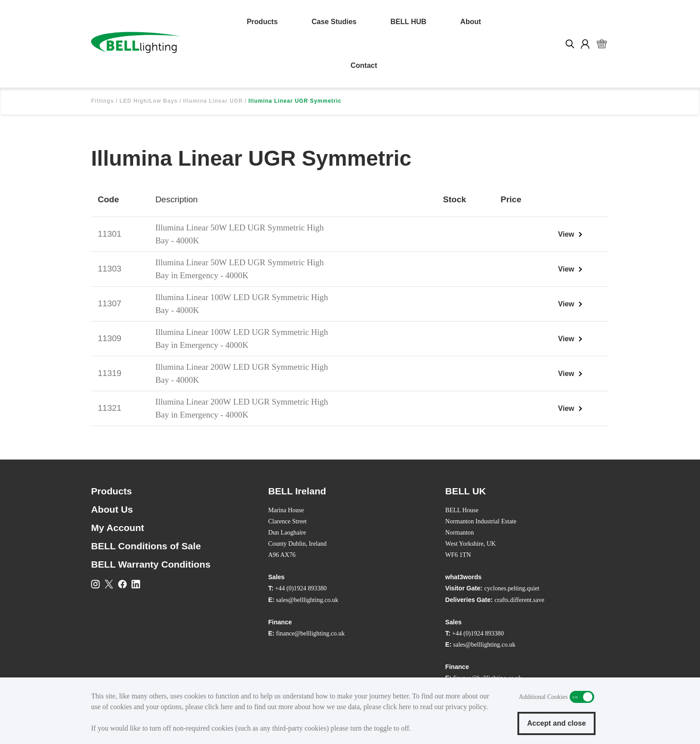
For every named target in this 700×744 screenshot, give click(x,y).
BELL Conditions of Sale (146, 546)
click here (219, 707)
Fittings (102, 101)
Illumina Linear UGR (213, 101)
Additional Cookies (582, 697)
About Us (112, 509)
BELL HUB (409, 22)
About (471, 22)
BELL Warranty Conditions (151, 564)
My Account (118, 528)
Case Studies (334, 22)
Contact (364, 65)
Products (262, 22)
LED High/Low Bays (149, 101)
